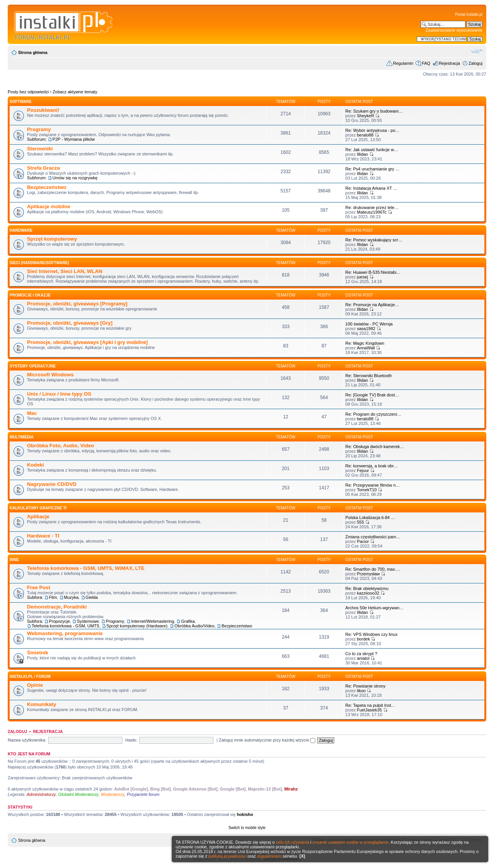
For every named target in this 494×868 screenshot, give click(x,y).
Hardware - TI (43, 536)
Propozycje (59, 621)
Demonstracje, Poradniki (57, 607)
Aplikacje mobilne (49, 206)
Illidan (363, 154)
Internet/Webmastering (153, 621)
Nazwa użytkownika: (27, 740)
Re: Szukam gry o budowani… (374, 111)
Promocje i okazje (30, 295)
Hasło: (131, 740)
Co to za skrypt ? (361, 654)
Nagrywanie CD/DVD (52, 484)
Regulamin (403, 63)
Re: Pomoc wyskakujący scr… (374, 240)
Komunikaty (41, 704)
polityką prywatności (227, 856)
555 (360, 522)
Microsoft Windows (50, 375)
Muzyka (71, 597)
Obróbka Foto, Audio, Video (61, 446)
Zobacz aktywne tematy (75, 92)
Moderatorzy (113, 794)
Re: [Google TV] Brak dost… (372, 395)
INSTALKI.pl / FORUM (30, 677)
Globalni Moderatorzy (79, 794)
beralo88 (365, 135)
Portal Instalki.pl (469, 14)
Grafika (188, 621)
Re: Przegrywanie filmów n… (373, 485)
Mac (32, 413)
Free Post (39, 587)
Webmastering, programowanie (65, 633)
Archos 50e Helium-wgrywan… (375, 608)
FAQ (426, 63)
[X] (302, 856)
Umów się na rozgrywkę (75, 178)
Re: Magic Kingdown (365, 343)
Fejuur (363, 470)
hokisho (245, 814)
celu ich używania (293, 842)
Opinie (35, 685)
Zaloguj (475, 63)
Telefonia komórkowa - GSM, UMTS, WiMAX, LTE (86, 568)
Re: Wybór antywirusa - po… (373, 130)
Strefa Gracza (43, 168)
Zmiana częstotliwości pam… (373, 537)
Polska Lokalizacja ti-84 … (370, 517)
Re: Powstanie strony (365, 686)
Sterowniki (40, 149)
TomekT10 (367, 490)
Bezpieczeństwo (47, 187)
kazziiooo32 (368, 593)
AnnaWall (366, 348)
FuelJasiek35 (370, 710)
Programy (39, 129)
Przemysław (368, 574)
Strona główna (33, 52)
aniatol (363, 658)
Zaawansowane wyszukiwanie (454, 30)
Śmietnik (38, 653)
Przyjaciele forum (143, 794)
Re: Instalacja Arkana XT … (371, 188)
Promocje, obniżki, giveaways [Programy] (77, 304)
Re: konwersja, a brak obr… (372, 466)
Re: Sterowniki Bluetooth (369, 376)
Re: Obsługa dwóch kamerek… (375, 447)
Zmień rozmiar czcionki (477, 51)
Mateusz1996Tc (372, 212)
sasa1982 (366, 329)
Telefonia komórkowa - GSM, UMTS (65, 626)
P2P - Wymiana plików (74, 139)
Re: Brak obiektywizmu (367, 588)
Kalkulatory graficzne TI (38, 508)
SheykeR (366, 116)
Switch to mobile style (247, 828)
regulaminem (269, 856)
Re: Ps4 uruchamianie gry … (373, 169)
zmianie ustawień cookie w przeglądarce (351, 842)
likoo (361, 691)
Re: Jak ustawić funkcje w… (372, 150)
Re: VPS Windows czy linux (371, 634)
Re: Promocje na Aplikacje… (372, 305)
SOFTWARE (21, 102)
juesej (363, 277)
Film (53, 597)
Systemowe (88, 621)
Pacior (363, 541)
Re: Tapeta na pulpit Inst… (370, 705)
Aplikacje (38, 517)
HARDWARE (21, 230)
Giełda (92, 597)
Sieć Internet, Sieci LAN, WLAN (65, 271)
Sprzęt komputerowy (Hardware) (137, 626)
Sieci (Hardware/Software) (39, 263)
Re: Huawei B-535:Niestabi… (373, 272)
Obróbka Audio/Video (195, 626)
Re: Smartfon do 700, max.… (373, 569)
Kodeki (36, 465)
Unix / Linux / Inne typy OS (59, 394)
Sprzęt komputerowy (52, 239)
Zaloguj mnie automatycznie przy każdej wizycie (267, 740)
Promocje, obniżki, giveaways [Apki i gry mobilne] (87, 342)
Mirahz (291, 789)
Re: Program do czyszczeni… (373, 414)
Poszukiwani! (43, 110)
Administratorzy (41, 794)
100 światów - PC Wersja (369, 324)
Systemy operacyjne (33, 366)
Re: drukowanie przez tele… (372, 207)
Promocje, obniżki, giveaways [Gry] (70, 323)
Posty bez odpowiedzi (28, 92)
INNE (14, 560)
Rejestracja (449, 63)
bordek (364, 639)
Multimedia (22, 437)
